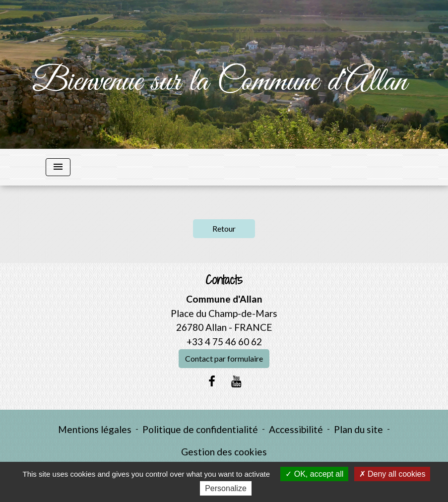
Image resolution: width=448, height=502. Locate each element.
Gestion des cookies (224, 452)
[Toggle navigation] (58, 167)
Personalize (226, 488)
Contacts (224, 280)
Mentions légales (95, 429)
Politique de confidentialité (200, 429)
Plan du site (358, 429)
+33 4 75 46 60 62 (224, 342)
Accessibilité (296, 429)
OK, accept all (314, 474)
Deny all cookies (392, 474)
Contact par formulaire (224, 358)
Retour (224, 228)
